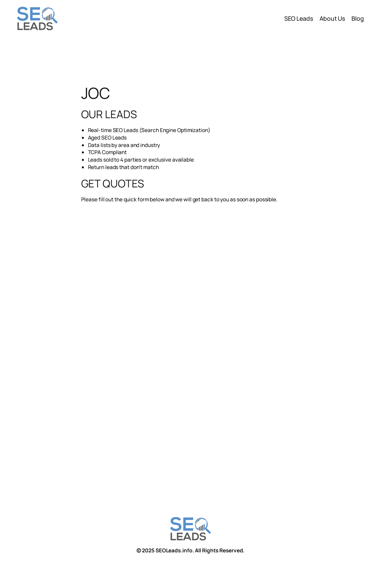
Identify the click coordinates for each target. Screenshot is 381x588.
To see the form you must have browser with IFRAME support (201, 335)
